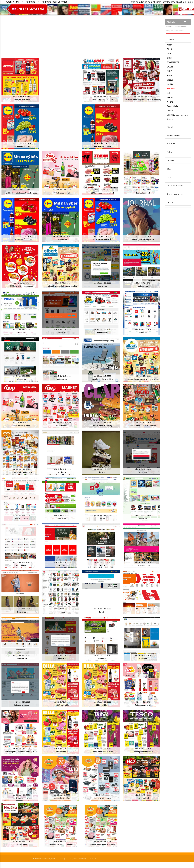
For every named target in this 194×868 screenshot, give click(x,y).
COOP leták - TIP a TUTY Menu (143, 426)
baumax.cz (62, 658)
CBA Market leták (62, 426)
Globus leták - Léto (62, 798)
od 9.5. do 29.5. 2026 (103, 97)
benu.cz (22, 333)
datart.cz (103, 612)
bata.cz (103, 472)
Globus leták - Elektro (103, 798)
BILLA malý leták (62, 705)
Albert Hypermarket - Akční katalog (62, 286)
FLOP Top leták (143, 798)
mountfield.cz (103, 333)
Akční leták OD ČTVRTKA (22, 239)
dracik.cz (143, 519)
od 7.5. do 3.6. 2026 (143, 236)
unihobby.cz (62, 379)
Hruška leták (22, 845)
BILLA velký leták (103, 705)
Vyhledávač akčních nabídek (176, 27)
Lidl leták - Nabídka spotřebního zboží (22, 193)
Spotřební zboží (62, 239)
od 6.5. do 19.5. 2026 (143, 190)
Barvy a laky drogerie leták (103, 100)
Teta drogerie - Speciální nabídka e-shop (22, 752)
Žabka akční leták (143, 193)
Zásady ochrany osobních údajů (73, 858)
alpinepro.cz (143, 286)
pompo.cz (143, 472)
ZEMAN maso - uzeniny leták (103, 193)
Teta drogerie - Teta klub (22, 798)
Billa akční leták (62, 752)
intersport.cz (62, 565)
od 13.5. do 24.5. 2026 (22, 423)
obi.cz (143, 612)
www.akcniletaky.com (46, 858)
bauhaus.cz (103, 658)
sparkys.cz (103, 286)
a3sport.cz (22, 379)
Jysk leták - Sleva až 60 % (103, 379)
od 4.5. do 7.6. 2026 (22, 283)
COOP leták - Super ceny (22, 472)
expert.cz (62, 333)
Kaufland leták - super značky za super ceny (143, 100)
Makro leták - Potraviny (103, 426)
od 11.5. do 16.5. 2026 (103, 190)
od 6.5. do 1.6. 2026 (62, 795)
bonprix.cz (22, 612)
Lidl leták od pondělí (22, 146)
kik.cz (103, 565)
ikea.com (143, 658)
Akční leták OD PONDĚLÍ (103, 239)
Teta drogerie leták (143, 705)
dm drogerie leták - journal (143, 239)
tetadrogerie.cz (22, 519)
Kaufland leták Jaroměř (54, 2)
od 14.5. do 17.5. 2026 (103, 143)
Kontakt (94, 858)
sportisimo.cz (22, 565)
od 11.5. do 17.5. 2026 (22, 190)
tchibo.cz (62, 472)
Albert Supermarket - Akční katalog (143, 379)
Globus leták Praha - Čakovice (103, 845)
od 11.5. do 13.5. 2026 (22, 143)
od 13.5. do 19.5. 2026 (22, 97)
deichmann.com (143, 565)
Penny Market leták (22, 100)
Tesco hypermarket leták (143, 752)
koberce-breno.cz (22, 705)
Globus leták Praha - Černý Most (62, 845)
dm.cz (103, 519)
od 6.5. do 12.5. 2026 (103, 283)
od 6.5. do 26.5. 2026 (103, 376)
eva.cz (62, 612)
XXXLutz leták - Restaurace (22, 286)
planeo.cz (143, 333)
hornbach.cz (22, 658)
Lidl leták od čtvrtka (103, 146)
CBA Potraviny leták (22, 426)
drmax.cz (62, 519)
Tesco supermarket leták (103, 752)
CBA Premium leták (62, 193)
